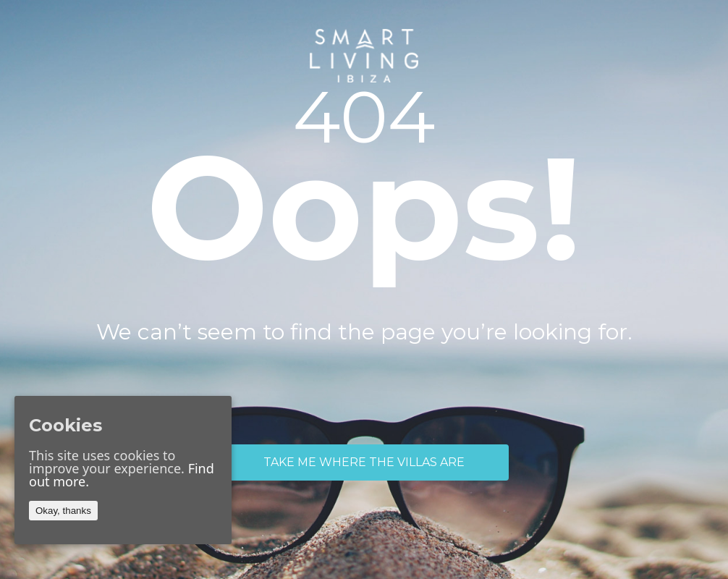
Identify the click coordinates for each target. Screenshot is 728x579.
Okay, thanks (63, 511)
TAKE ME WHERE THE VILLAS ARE (364, 462)
